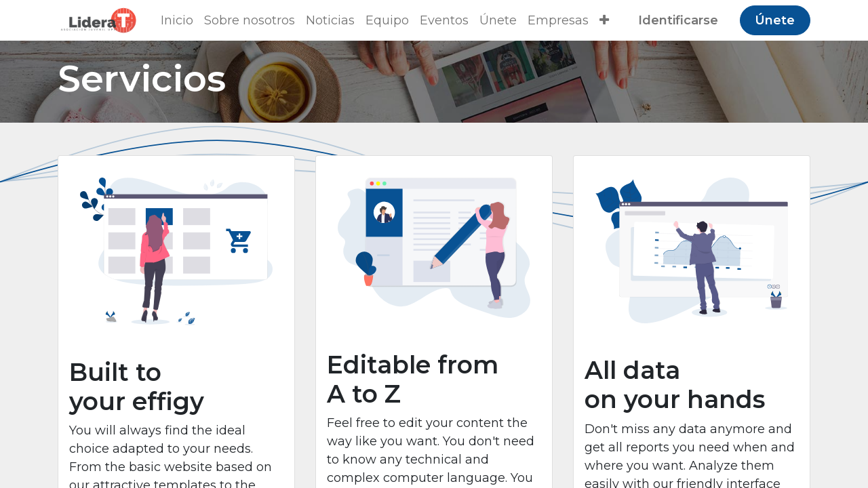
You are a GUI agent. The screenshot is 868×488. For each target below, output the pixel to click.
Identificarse (678, 20)
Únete (775, 20)
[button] (604, 21)
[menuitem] (177, 21)
